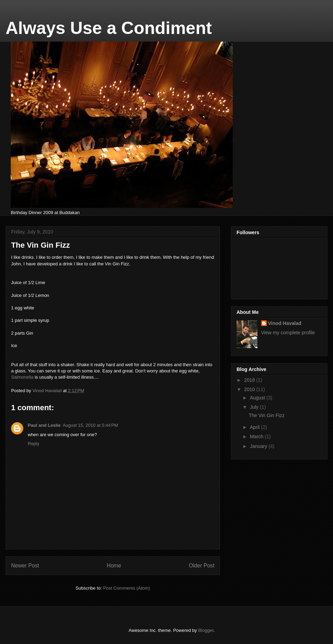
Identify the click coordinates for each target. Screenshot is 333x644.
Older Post (202, 566)
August (258, 398)
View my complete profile (288, 333)
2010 (250, 389)
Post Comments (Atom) (126, 588)
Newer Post (25, 566)
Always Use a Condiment (109, 28)
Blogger (206, 630)
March (257, 436)
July (255, 407)
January (259, 446)
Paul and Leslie (44, 425)
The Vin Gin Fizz (267, 415)
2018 (250, 380)
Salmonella (22, 377)
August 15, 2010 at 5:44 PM (90, 425)
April (255, 427)
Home (114, 566)
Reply (33, 444)
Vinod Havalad (285, 323)
